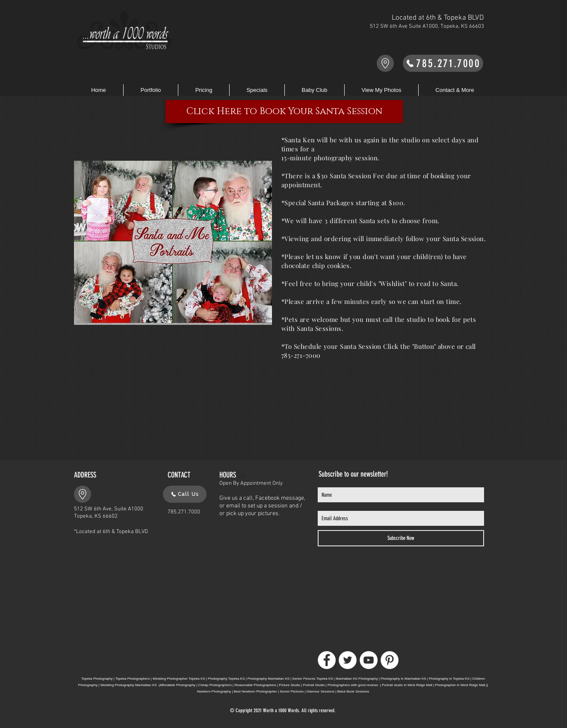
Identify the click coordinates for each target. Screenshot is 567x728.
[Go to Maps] (385, 63)
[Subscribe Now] (401, 538)
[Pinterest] (390, 660)
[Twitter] (348, 660)
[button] (204, 90)
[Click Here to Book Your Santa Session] (284, 112)
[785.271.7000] (443, 63)
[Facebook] (327, 660)
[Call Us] (185, 494)
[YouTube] (369, 660)
